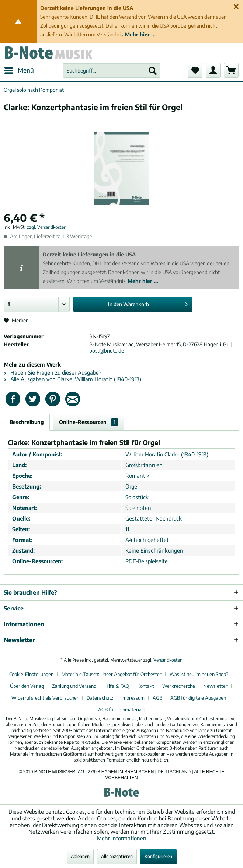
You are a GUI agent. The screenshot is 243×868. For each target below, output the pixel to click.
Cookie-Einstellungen (31, 674)
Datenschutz (100, 698)
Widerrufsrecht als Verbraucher (45, 698)
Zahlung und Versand (74, 686)
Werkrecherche (179, 686)
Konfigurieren (158, 856)
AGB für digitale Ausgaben (198, 698)
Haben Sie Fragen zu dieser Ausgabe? (53, 372)
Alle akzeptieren (117, 856)
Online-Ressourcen (89, 422)
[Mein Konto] (213, 70)
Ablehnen (80, 856)
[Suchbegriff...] (112, 70)
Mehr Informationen (122, 838)
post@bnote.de (107, 351)
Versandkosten (168, 660)
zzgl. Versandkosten (47, 227)
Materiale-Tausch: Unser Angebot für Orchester (112, 674)
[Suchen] (153, 70)
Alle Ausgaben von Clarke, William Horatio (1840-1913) (72, 379)
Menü (19, 69)
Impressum (133, 698)
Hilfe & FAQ (117, 686)
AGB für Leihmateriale (122, 710)
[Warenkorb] (231, 70)
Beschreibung (27, 422)
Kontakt (146, 686)
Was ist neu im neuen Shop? (199, 674)
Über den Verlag (27, 686)
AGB (157, 698)
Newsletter (215, 686)
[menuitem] (19, 70)
